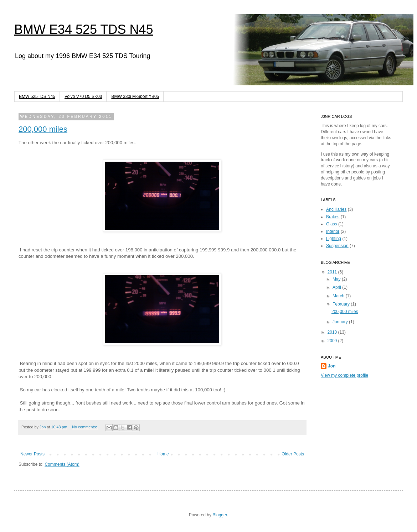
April (337, 287)
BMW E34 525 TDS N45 (84, 29)
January (341, 322)
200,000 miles (43, 129)
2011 (333, 272)
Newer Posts (32, 454)
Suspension (337, 246)
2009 (333, 341)
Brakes (333, 217)
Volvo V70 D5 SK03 (83, 97)
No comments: (85, 427)
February (342, 304)
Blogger (220, 515)
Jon (43, 427)
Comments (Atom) (62, 464)
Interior (333, 231)
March (339, 296)
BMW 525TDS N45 (37, 97)
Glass (332, 224)
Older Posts (293, 454)
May (337, 279)
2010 (333, 332)
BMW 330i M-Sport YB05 (135, 97)
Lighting (334, 239)
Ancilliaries (336, 209)
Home (163, 454)
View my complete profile (344, 375)
